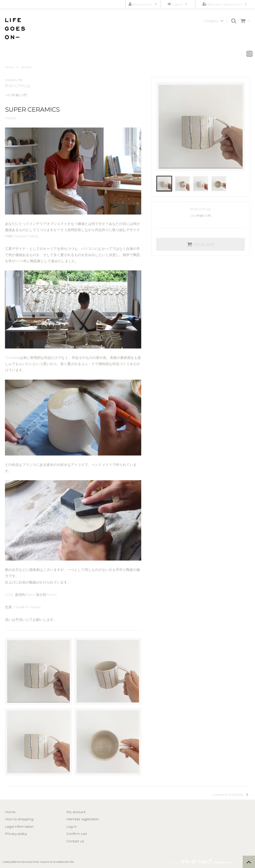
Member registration (225, 4)
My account (143, 4)
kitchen (26, 67)
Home (9, 67)
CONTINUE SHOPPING (231, 795)
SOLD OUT (201, 244)
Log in (178, 4)
